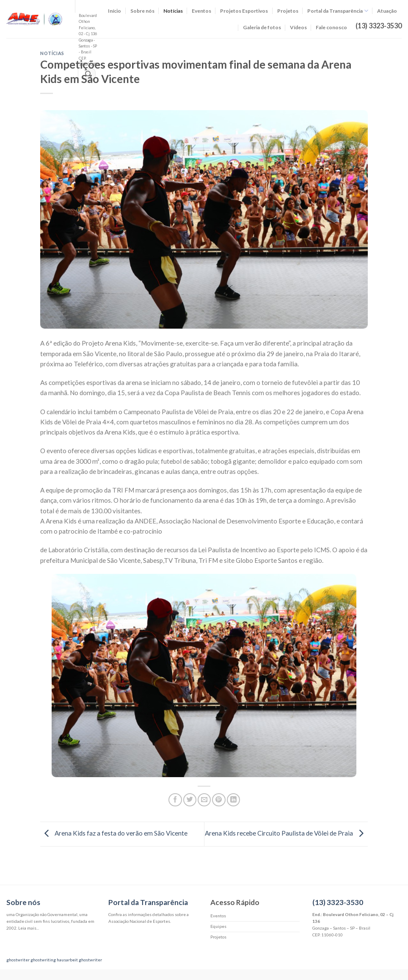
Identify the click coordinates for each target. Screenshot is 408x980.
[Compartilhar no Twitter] (190, 800)
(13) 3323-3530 (338, 902)
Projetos (288, 11)
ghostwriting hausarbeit (54, 960)
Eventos (201, 11)
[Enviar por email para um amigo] (204, 800)
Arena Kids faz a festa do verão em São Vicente (114, 833)
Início (114, 11)
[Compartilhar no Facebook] (175, 800)
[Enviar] (88, 75)
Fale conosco (331, 27)
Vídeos (298, 27)
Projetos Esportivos (244, 11)
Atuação (387, 11)
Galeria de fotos (262, 27)
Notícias (173, 11)
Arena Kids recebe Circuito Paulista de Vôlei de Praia (286, 833)
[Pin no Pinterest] (219, 800)
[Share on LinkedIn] (233, 800)
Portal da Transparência (338, 11)
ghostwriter (18, 960)
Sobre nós (142, 11)
